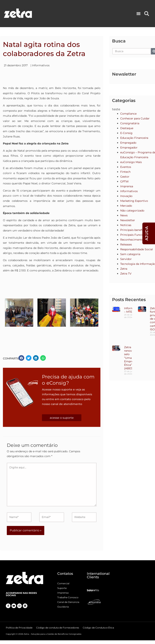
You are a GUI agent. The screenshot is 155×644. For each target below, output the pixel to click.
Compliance (128, 114)
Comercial (63, 583)
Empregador (129, 148)
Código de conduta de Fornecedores (58, 628)
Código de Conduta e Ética (98, 628)
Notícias (126, 225)
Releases (126, 244)
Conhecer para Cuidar (135, 118)
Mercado (126, 206)
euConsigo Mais (131, 162)
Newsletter (128, 220)
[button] (139, 14)
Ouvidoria (63, 607)
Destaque (127, 128)
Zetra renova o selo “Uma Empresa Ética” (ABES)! (130, 358)
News (124, 215)
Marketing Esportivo (134, 201)
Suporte (62, 588)
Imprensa (127, 186)
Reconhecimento (132, 240)
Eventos (126, 167)
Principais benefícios (134, 230)
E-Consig (126, 133)
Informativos (41, 65)
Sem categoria (130, 254)
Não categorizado (132, 211)
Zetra (124, 269)
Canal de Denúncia (68, 602)
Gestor (125, 177)
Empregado (128, 143)
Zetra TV (126, 274)
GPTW (125, 181)
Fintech (125, 172)
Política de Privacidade (19, 628)
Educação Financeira (134, 138)
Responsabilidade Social (137, 249)
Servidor (126, 259)
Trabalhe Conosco (68, 597)
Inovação (126, 196)
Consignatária (130, 123)
